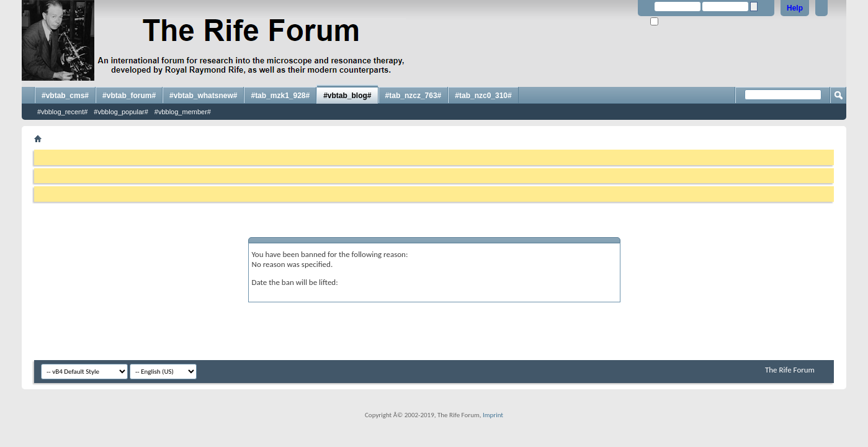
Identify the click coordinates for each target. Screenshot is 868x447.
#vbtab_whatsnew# (203, 96)
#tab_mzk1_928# (280, 96)
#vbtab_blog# (347, 96)
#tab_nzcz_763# (414, 96)
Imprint (493, 415)
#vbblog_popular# (121, 112)
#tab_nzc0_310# (483, 96)
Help (795, 8)
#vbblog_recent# (62, 112)
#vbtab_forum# (129, 96)
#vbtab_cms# (65, 96)
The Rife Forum (790, 370)
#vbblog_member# (183, 112)
